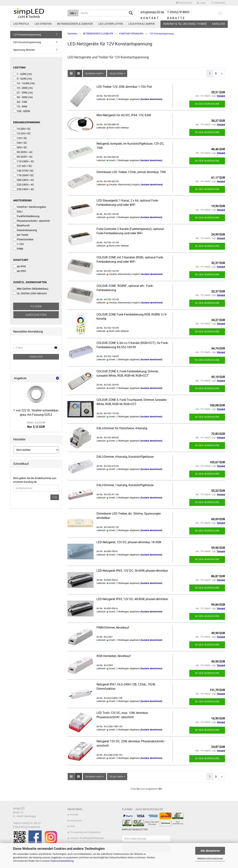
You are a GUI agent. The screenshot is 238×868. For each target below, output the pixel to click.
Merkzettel (218, 3)
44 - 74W (20, 102)
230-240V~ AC (24, 189)
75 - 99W (20, 106)
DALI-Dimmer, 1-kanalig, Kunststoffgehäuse (125, 485)
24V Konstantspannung (27, 42)
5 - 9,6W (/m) (22, 78)
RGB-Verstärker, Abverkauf (114, 656)
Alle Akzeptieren (210, 851)
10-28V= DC (22, 129)
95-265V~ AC (23, 157)
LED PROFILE (21, 24)
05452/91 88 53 (31, 823)
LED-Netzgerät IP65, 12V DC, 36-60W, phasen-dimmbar (132, 571)
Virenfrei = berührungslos (30, 207)
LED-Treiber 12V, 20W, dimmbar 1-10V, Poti (124, 87)
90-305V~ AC (23, 152)
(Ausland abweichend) (151, 99)
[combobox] (95, 73)
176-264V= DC (23, 175)
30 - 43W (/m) (23, 97)
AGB (72, 826)
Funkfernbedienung (26, 216)
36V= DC (20, 147)
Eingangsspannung (27, 122)
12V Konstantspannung (27, 35)
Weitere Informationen (210, 859)
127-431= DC (23, 166)
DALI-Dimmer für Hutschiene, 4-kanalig (122, 428)
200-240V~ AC (24, 180)
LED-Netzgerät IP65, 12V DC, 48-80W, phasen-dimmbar (132, 599)
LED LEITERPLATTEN (111, 24)
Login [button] (201, 3)
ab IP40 (20, 266)
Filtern (36, 306)
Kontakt (74, 815)
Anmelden (36, 357)
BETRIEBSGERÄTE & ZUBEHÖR (75, 24)
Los (55, 497)
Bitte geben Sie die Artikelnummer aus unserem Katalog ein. (35, 480)
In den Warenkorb (207, 104)
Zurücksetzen (36, 315)
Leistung (19, 67)
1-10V (19, 244)
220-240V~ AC (24, 184)
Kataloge (219, 24)
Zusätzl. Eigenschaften (30, 282)
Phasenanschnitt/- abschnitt (32, 221)
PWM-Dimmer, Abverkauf (113, 628)
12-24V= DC (22, 133)
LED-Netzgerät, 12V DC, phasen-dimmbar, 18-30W (129, 542)
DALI (18, 211)
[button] (184, 3)
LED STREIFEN (43, 24)
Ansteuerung (22, 200)
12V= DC (20, 138)
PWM (18, 249)
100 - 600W (22, 111)
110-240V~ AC (24, 161)
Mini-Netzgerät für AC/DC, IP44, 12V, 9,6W (124, 115)
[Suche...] (73, 13)
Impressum (76, 821)
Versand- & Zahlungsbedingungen (87, 838)
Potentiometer (23, 239)
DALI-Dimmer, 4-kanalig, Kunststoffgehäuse (125, 457)
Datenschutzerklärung (62, 861)
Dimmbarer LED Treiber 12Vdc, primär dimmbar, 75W (131, 172)
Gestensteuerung (25, 230)
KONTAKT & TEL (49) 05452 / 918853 (185, 24)
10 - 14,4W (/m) (24, 83)
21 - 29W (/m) (23, 92)
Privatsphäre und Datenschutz (86, 832)
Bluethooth (21, 225)
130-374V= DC (23, 170)
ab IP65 (20, 271)
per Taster (21, 235)
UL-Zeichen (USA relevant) (30, 293)
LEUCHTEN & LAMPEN (142, 24)
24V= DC (20, 143)
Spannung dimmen (24, 50)
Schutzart (21, 260)
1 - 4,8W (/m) (22, 74)
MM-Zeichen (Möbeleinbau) (31, 289)
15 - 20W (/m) (23, 88)
